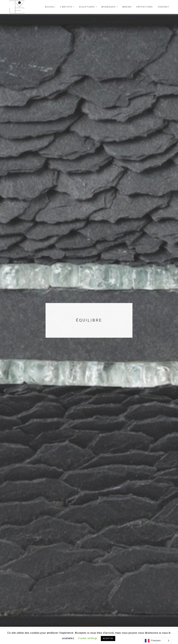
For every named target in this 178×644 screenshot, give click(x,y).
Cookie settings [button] (88, 638)
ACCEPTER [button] (108, 639)
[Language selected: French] (157, 641)
